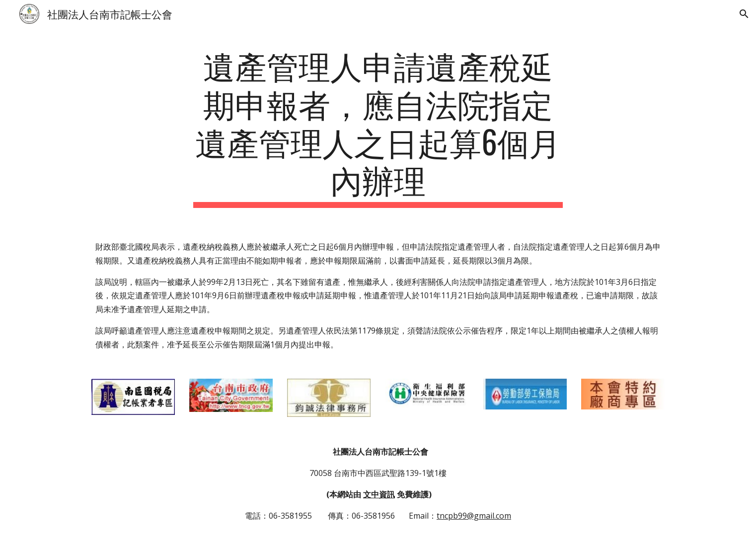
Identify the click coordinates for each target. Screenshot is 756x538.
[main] (378, 127)
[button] (744, 14)
